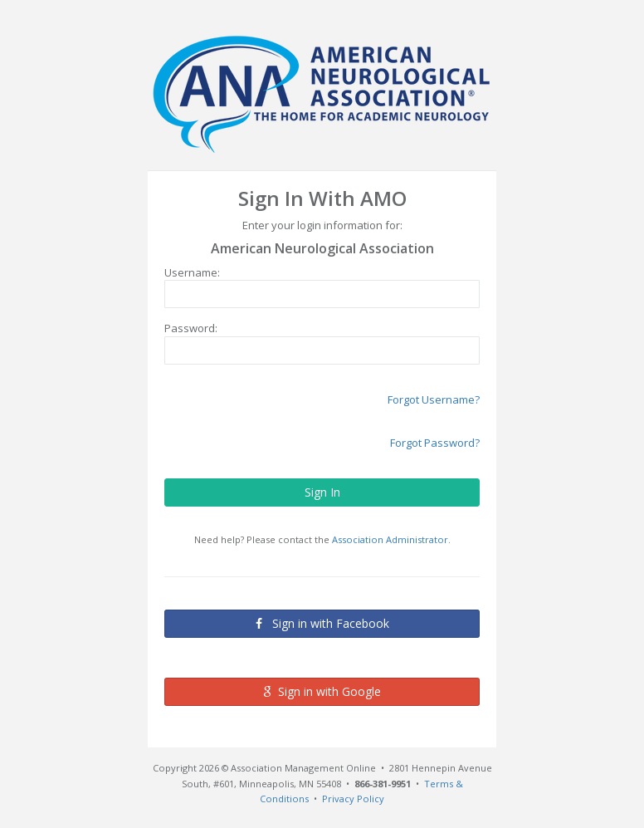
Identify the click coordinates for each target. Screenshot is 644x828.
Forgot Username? (434, 399)
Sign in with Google (322, 691)
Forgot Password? (435, 443)
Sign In (322, 492)
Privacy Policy (353, 799)
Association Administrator (390, 539)
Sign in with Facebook (322, 622)
